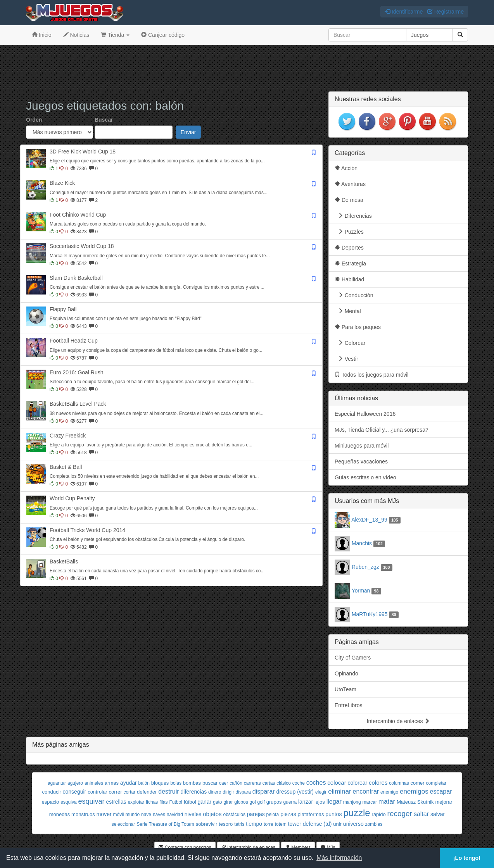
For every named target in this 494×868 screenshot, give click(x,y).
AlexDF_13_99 (369, 520)
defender (147, 792)
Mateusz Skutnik (415, 802)
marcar (370, 802)
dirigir (228, 792)
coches (316, 783)
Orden (34, 120)
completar (436, 783)
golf (261, 802)
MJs (328, 847)
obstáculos (234, 815)
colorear (358, 783)
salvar (438, 814)
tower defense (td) (310, 824)
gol (253, 802)
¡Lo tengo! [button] (467, 858)
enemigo (389, 792)
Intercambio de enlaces (398, 721)
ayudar (129, 783)
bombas (192, 783)
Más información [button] (339, 858)
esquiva (68, 802)
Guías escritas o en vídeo (365, 477)
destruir (168, 791)
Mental (348, 311)
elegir (321, 792)
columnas (399, 783)
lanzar (306, 802)
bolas (176, 783)
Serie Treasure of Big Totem (165, 824)
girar (228, 802)
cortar (129, 792)
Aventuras (350, 184)
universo (353, 824)
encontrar (366, 791)
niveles (193, 814)
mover (104, 814)
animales (94, 783)
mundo (132, 815)
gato (217, 802)
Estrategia (350, 263)
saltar (421, 814)
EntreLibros (349, 705)
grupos (274, 802)
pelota (273, 815)
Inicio (42, 35)
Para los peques (358, 327)
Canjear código (163, 35)
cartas (269, 783)
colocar (337, 783)
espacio (50, 802)
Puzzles (349, 232)
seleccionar (123, 824)
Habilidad (349, 279)
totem (281, 824)
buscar (210, 783)
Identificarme (404, 12)
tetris (239, 824)
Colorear (350, 343)
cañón (236, 783)
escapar (441, 791)
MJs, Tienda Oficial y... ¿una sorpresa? (382, 430)
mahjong (352, 802)
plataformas (311, 814)
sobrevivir (207, 824)
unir (337, 824)
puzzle (357, 813)
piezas (288, 814)
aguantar (57, 783)
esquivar (91, 801)
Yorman (361, 591)
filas (163, 802)
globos (241, 802)
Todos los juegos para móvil (371, 375)
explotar (136, 802)
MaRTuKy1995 (370, 614)
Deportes (349, 248)
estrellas (116, 802)
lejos (320, 802)
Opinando (346, 673)
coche (299, 783)
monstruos (83, 814)
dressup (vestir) (295, 792)
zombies (374, 824)
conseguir (75, 792)
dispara (243, 792)
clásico (284, 783)
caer (224, 783)
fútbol (190, 802)
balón (144, 783)
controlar (98, 792)
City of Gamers (353, 658)
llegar (334, 802)
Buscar (104, 120)
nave (146, 815)
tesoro (226, 824)
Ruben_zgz (365, 567)
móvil (118, 815)
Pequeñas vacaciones (361, 462)
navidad (175, 815)
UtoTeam (345, 689)
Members (298, 847)
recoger (400, 814)
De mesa (349, 200)
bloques (160, 783)
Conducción (354, 295)
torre (269, 824)
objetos (212, 814)
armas (112, 783)
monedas (60, 814)
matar (387, 802)
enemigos (414, 791)
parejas (256, 814)
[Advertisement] (247, 68)
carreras (252, 783)
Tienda (115, 35)
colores (378, 783)
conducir (52, 792)
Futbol (176, 802)
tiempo (254, 824)
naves (159, 815)
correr (116, 792)
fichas (152, 802)
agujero (75, 783)
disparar (264, 791)
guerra (290, 802)
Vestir (346, 359)
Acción (346, 168)
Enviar (188, 132)
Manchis (362, 543)
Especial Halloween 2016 (365, 414)
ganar (204, 802)
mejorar (444, 802)
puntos (333, 814)
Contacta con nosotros (185, 847)
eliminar (340, 791)
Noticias (76, 35)
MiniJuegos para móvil (362, 446)
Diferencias (353, 216)
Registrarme (446, 12)
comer (418, 783)
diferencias (193, 792)
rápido (379, 814)
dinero (215, 792)
